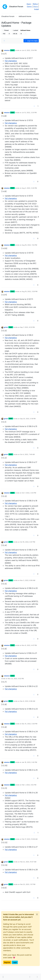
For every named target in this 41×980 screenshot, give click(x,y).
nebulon (7, 50)
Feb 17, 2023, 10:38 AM (30, 839)
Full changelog (11, 61)
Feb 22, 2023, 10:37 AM (28, 862)
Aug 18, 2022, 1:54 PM (29, 245)
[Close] (37, 914)
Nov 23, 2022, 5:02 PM (16, 679)
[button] (3, 977)
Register (7, 962)
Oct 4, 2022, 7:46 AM (27, 454)
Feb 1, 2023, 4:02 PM (29, 785)
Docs (36, 7)
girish (6, 327)
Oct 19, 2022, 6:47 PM (28, 542)
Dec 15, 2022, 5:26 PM (30, 724)
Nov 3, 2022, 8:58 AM (28, 580)
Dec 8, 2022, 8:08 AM (28, 701)
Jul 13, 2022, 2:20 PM (29, 113)
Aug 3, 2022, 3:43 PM (29, 188)
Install (36, 9)
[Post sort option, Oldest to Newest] (4, 41)
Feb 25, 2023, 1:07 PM (28, 884)
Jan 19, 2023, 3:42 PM (29, 762)
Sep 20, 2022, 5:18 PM (28, 419)
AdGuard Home (25, 30)
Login (15, 962)
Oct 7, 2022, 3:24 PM (29, 493)
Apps (29, 4)
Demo (29, 7)
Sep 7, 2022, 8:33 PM (27, 327)
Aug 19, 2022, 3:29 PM (30, 291)
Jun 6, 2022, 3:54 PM (29, 50)
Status (35, 4)
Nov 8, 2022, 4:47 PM (29, 645)
